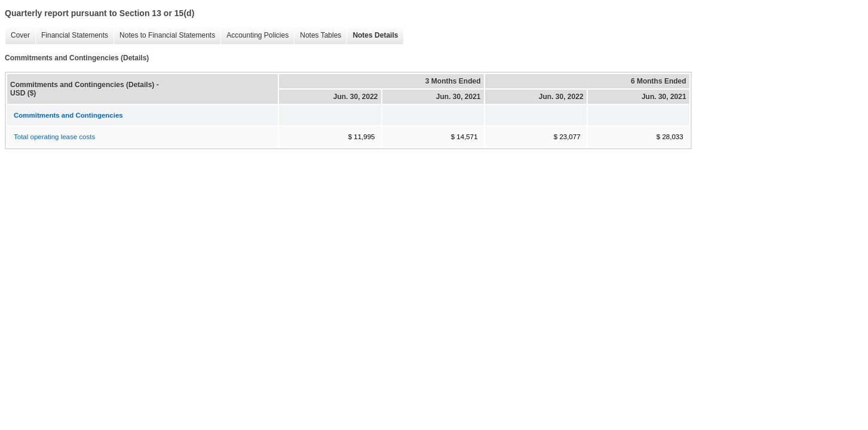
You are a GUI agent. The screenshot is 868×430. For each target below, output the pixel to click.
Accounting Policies (254, 36)
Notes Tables (318, 36)
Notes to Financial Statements (164, 36)
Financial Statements (72, 36)
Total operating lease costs (54, 137)
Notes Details (372, 36)
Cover (17, 36)
